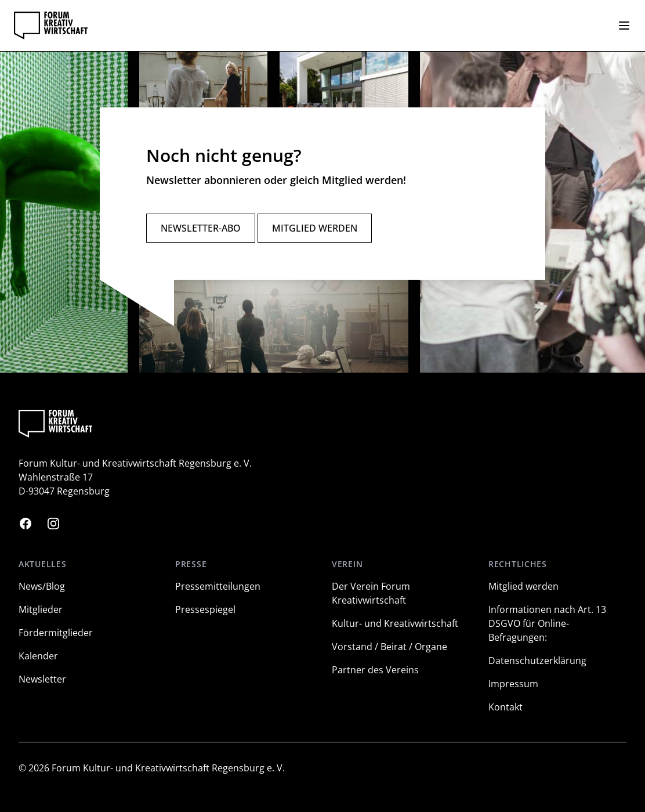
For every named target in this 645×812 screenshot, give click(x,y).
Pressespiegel (205, 609)
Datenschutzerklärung (537, 661)
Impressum (513, 684)
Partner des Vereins (375, 670)
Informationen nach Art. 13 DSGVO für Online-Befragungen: (547, 623)
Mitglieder (41, 609)
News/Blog (42, 586)
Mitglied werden (315, 228)
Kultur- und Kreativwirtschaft (395, 623)
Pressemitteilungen (218, 586)
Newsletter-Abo (201, 228)
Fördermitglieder (56, 633)
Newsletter (42, 679)
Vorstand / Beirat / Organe (389, 647)
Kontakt (506, 707)
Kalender (38, 656)
